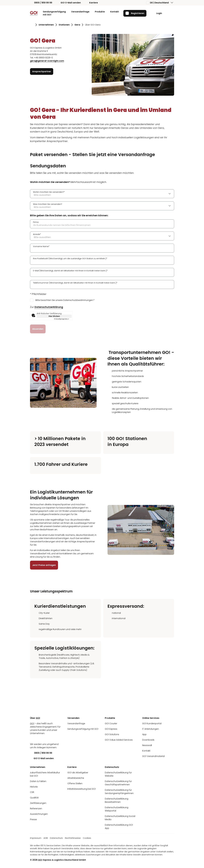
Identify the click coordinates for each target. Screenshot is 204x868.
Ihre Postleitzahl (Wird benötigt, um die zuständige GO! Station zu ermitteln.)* (70, 258)
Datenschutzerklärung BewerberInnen (117, 800)
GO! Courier (111, 723)
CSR (32, 792)
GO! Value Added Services (119, 740)
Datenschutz (56, 838)
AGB (46, 838)
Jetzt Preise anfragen (44, 565)
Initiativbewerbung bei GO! (82, 789)
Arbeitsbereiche (76, 778)
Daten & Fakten (38, 781)
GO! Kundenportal (152, 723)
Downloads (148, 740)
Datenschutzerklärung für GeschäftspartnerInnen (118, 783)
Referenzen (36, 809)
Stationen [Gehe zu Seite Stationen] (64, 25)
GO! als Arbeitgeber (78, 773)
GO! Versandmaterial (153, 756)
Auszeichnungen (39, 814)
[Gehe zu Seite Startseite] (32, 25)
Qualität (34, 798)
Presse (33, 819)
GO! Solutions (112, 734)
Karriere (91, 3)
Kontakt (115, 12)
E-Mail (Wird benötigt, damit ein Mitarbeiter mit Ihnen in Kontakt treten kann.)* (70, 271)
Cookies (87, 838)
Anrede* (37, 234)
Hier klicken (54, 316)
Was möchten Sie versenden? (48, 204)
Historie (34, 787)
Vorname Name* (41, 246)
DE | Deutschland (157, 3)
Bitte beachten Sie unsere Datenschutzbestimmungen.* (65, 300)
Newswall (147, 745)
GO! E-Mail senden (69, 3)
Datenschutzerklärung (49, 307)
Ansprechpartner (42, 71)
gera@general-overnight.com (47, 61)
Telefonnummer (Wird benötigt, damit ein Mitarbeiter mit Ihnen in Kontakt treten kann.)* (75, 283)
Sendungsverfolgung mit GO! (54, 13)
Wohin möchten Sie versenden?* (49, 192)
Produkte (100, 12)
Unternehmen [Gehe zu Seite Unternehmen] (46, 25)
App (144, 734)
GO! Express (111, 729)
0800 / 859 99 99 (41, 3)
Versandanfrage (80, 12)
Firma (36, 222)
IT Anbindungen (151, 729)
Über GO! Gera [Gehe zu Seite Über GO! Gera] (93, 25)
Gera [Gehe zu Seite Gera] (77, 25)
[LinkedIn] (32, 739)
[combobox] (102, 194)
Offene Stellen (75, 783)
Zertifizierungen (38, 803)
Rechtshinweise (73, 838)
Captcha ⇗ (61, 319)
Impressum (36, 838)
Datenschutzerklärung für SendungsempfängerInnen (119, 792)
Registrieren (135, 13)
